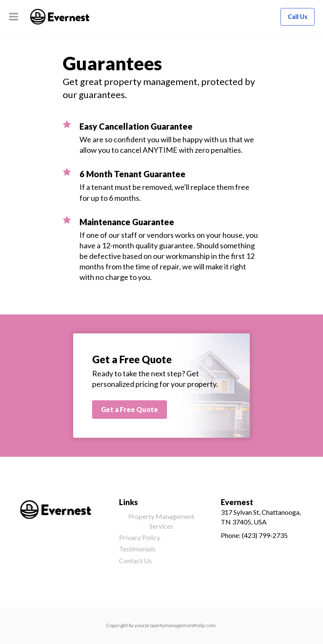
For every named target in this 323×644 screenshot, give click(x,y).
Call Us (298, 17)
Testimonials (137, 549)
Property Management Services (161, 521)
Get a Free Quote (130, 409)
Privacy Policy (140, 537)
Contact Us (135, 560)
